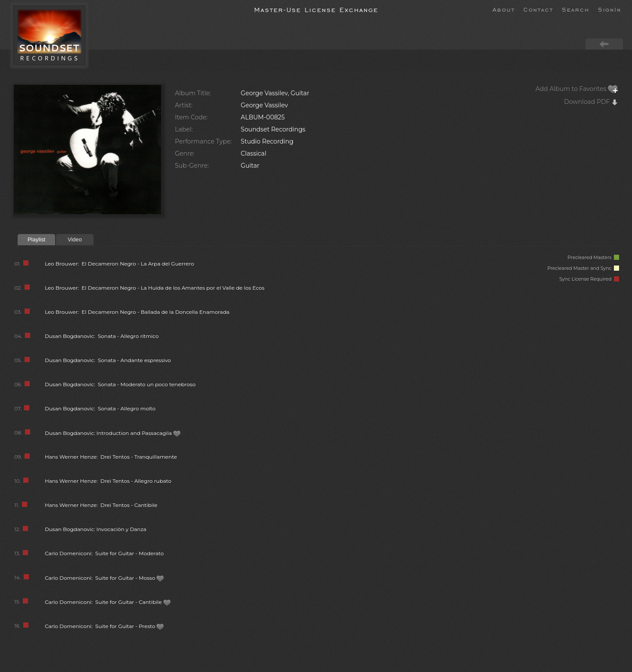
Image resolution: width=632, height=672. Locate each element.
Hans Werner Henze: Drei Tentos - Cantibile (101, 505)
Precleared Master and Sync (583, 268)
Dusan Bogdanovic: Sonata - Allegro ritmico (102, 336)
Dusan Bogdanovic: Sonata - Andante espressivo (108, 360)
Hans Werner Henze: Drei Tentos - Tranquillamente (111, 457)
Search (576, 9)
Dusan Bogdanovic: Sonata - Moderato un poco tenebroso (120, 384)
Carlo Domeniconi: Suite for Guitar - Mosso (105, 578)
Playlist (36, 239)
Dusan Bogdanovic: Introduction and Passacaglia (113, 433)
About (504, 9)
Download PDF (591, 102)
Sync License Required (589, 279)
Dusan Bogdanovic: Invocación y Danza (96, 529)
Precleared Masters (593, 258)
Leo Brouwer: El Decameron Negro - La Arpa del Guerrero (120, 264)
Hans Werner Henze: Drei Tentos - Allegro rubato (108, 481)
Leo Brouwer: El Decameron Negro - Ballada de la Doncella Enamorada (137, 312)
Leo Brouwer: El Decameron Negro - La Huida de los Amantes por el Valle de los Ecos (155, 288)
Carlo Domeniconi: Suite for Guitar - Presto (105, 626)
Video (75, 239)
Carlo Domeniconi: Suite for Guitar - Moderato (104, 553)
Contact (538, 9)
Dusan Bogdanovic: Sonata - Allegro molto (100, 408)
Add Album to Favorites (577, 89)
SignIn (610, 9)
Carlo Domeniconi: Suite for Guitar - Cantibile (108, 602)
